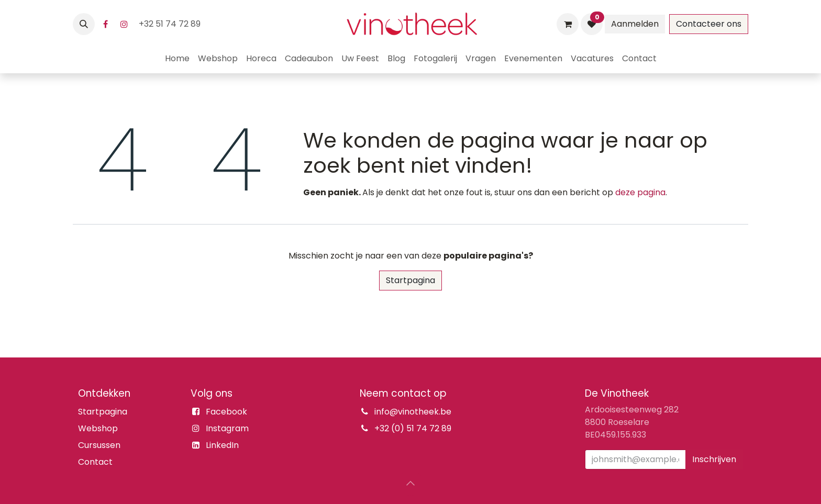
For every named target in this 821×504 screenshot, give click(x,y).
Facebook (226, 412)
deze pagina (640, 192)
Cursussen (99, 445)
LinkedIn (222, 445)
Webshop (98, 428)
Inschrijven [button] (714, 459)
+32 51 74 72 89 (171, 24)
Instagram (227, 428)
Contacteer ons (709, 24)
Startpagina (410, 280)
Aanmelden (635, 24)
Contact (95, 462)
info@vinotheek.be (413, 412)
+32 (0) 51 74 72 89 (413, 428)
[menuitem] (177, 59)
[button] (84, 24)
